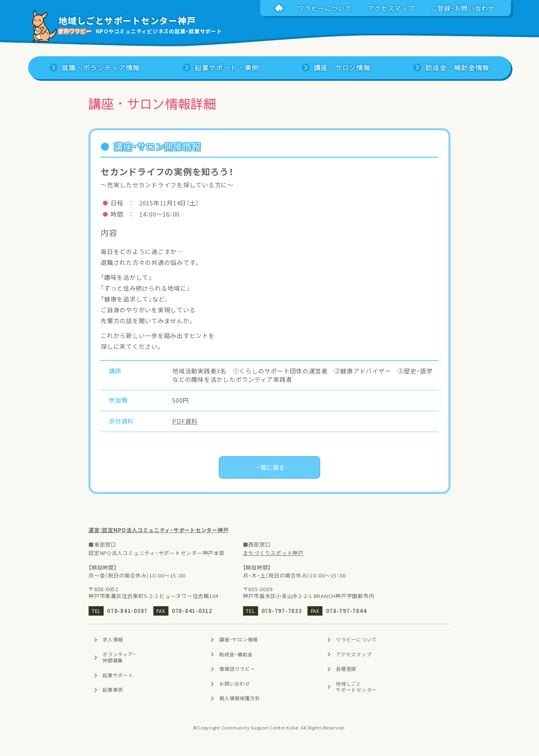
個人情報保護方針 (240, 698)
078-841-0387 (127, 611)
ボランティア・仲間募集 (119, 658)
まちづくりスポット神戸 (273, 553)
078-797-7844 (346, 611)
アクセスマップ (354, 654)
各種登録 (346, 669)
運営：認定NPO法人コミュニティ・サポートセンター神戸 (158, 530)
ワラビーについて (356, 639)
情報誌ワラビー (237, 669)
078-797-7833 (282, 611)
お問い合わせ (235, 684)
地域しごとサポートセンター (356, 687)
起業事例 (113, 690)
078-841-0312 (192, 611)
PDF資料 (185, 421)
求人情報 (113, 639)
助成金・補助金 (236, 654)
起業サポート (118, 675)
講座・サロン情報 (239, 639)
